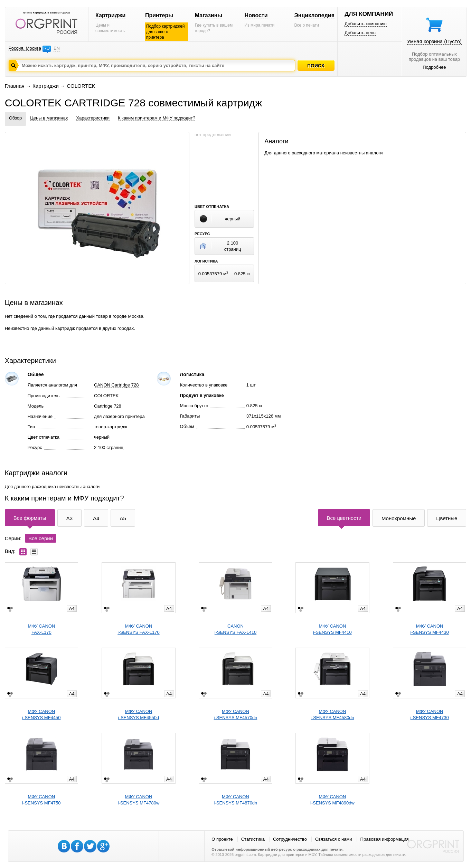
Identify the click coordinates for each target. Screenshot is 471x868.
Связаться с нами (334, 839)
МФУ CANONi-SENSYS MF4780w (139, 800)
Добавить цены (360, 33)
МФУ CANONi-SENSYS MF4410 (332, 629)
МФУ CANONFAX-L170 (41, 629)
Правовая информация (385, 839)
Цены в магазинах (49, 118)
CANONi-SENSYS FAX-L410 (235, 629)
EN (57, 48)
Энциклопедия (314, 15)
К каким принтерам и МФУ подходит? (157, 118)
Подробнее (434, 67)
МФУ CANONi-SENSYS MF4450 (41, 714)
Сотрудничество (290, 839)
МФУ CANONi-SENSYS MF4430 (429, 629)
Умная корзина (434, 41)
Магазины (209, 15)
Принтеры (159, 15)
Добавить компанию (366, 24)
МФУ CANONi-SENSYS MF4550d (139, 714)
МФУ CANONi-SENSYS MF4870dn (236, 800)
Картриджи (110, 15)
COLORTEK (81, 86)
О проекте (222, 839)
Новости (256, 15)
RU (46, 48)
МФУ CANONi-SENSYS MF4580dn (332, 714)
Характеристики (93, 118)
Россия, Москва (25, 48)
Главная (15, 86)
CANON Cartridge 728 (116, 385)
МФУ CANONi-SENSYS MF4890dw (332, 800)
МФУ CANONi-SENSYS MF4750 (41, 800)
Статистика (253, 839)
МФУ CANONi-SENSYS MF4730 (429, 714)
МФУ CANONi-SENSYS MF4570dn (236, 714)
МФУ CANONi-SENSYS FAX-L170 (138, 629)
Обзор (16, 118)
